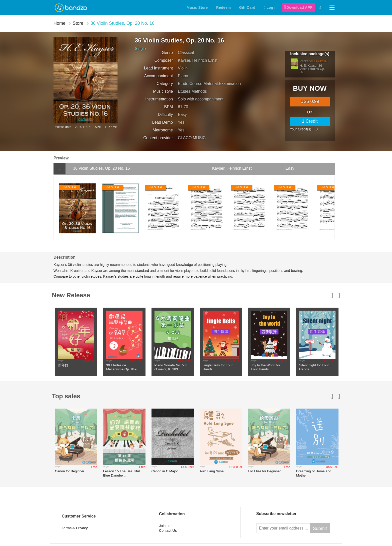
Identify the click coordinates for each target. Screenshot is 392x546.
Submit (320, 530)
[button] (332, 8)
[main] (310, 102)
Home (59, 23)
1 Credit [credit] (310, 121)
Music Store (197, 7)
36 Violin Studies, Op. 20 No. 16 (122, 23)
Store (78, 23)
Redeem (224, 7)
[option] (76, 342)
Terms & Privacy (75, 530)
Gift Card (247, 7)
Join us (165, 528)
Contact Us (168, 532)
